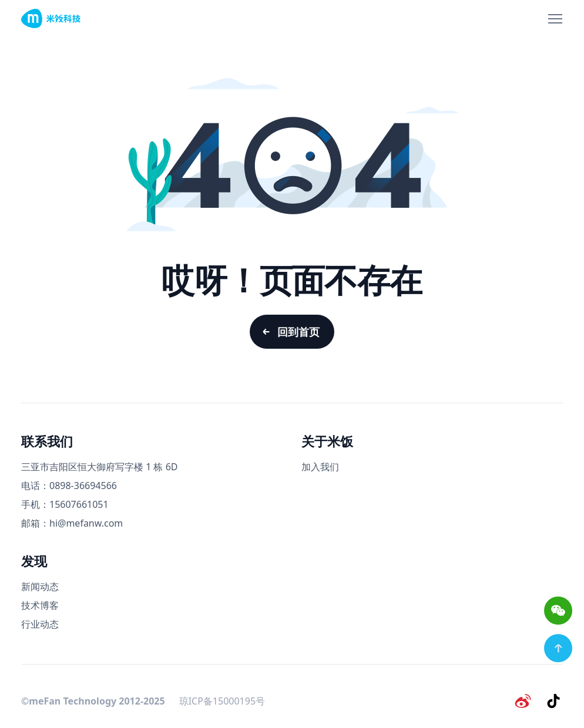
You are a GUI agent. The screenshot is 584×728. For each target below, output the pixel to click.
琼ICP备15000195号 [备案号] (222, 701)
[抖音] (553, 701)
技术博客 (40, 605)
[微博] (523, 701)
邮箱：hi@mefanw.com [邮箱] (72, 523)
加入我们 (320, 467)
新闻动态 (40, 587)
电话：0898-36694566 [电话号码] (69, 486)
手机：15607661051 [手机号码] (65, 504)
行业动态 (40, 624)
